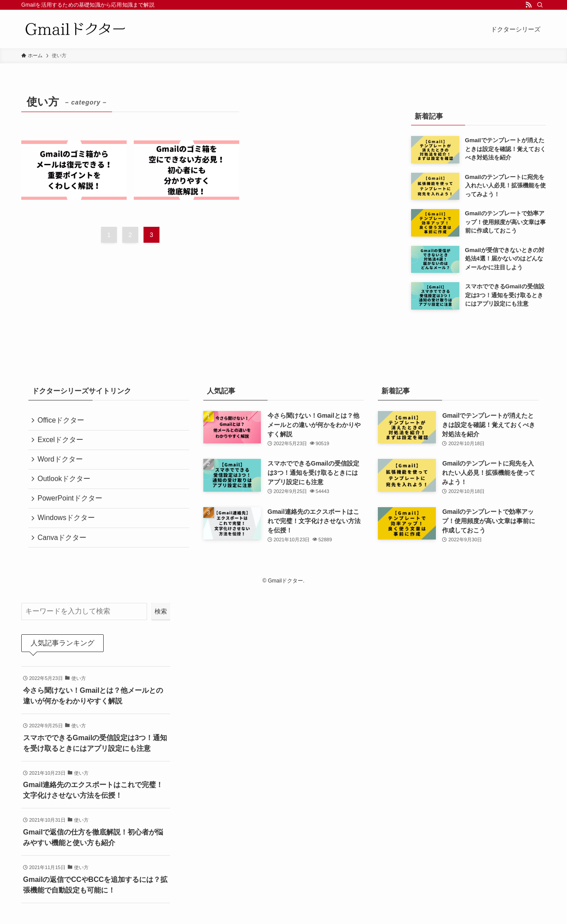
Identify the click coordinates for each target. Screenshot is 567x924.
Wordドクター (62, 463)
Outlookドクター (65, 484)
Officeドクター (62, 421)
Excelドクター (62, 442)
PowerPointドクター (71, 505)
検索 (161, 613)
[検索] (540, 5)
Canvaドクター (63, 547)
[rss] (528, 5)
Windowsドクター (68, 526)
